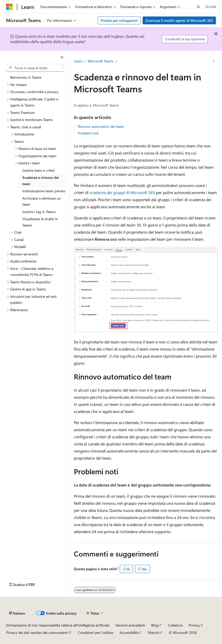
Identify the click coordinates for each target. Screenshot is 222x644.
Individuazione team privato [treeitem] (44, 191)
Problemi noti (88, 133)
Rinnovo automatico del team (101, 126)
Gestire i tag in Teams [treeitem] (39, 212)
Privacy (194, 625)
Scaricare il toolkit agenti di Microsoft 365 (179, 20)
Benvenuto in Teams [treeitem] (26, 77)
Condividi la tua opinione (185, 39)
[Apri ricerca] (198, 7)
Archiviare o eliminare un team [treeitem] (42, 201)
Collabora (175, 625)
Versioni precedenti (130, 625)
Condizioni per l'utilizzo (96, 632)
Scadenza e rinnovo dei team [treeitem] (41, 181)
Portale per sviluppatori (119, 20)
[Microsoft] (9, 7)
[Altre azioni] (214, 61)
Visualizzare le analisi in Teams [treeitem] (40, 222)
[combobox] (35, 68)
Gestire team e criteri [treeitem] (39, 170)
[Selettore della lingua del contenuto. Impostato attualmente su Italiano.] (17, 613)
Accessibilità (129, 632)
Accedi (211, 6)
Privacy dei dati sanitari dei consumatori (37, 632)
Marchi (153, 632)
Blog (155, 625)
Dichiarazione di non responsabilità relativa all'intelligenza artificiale (58, 625)
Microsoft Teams (101, 61)
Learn (78, 61)
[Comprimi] (62, 57)
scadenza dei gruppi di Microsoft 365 (122, 192)
